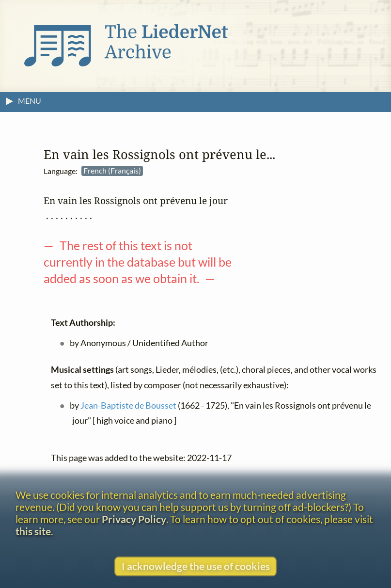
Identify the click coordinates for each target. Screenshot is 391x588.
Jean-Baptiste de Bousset (128, 405)
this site (33, 531)
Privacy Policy (134, 519)
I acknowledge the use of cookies (196, 566)
